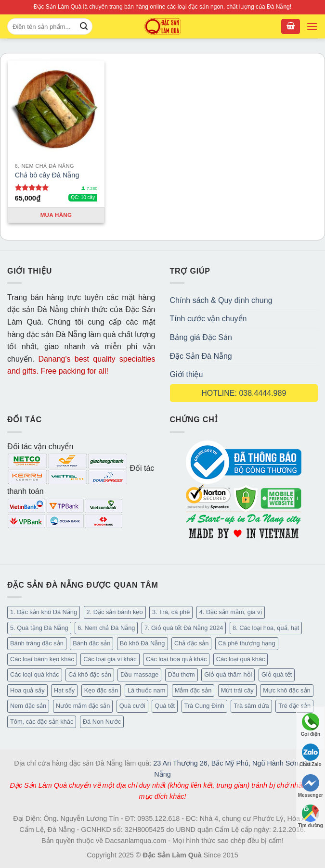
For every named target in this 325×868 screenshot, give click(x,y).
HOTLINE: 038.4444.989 (244, 393)
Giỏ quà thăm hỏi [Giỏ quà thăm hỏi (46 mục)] (228, 674)
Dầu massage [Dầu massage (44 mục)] (139, 674)
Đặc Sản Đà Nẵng (201, 356)
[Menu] (312, 26)
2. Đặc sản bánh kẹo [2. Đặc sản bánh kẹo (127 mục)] (115, 612)
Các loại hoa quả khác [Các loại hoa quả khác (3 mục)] (176, 659)
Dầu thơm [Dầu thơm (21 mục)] (182, 674)
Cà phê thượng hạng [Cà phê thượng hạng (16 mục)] (247, 643)
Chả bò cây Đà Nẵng (47, 175)
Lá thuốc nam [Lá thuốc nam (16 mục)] (146, 690)
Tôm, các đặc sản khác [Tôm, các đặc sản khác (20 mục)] (42, 722)
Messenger (311, 786)
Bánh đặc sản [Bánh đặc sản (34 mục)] (91, 643)
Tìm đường (311, 816)
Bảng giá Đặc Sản (201, 337)
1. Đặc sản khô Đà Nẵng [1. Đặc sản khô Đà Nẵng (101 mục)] (44, 612)
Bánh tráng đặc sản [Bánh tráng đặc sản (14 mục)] (37, 643)
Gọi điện (311, 725)
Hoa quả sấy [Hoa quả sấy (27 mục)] (27, 690)
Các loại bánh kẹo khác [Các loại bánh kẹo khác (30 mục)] (42, 659)
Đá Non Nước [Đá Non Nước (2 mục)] (102, 722)
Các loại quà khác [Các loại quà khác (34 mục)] (241, 659)
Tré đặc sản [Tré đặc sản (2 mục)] (294, 706)
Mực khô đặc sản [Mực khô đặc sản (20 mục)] (286, 690)
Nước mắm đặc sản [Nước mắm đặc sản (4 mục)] (83, 706)
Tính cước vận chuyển (208, 319)
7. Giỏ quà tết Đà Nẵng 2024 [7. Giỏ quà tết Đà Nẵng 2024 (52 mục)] (184, 628)
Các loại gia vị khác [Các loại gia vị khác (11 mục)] (110, 659)
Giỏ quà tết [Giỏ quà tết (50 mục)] (277, 674)
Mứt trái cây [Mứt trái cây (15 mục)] (237, 690)
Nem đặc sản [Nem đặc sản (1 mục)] (28, 706)
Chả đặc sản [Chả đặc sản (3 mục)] (192, 643)
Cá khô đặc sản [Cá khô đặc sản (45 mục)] (90, 674)
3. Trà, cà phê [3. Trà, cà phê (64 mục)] (171, 612)
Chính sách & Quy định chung (221, 300)
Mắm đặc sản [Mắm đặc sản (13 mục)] (193, 690)
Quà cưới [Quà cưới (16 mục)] (132, 706)
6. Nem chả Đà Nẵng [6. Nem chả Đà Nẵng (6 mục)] (106, 628)
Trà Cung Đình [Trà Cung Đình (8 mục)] (204, 706)
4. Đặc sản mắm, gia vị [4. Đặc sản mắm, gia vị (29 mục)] (231, 612)
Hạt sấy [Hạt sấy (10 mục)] (64, 690)
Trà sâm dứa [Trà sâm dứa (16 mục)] (251, 706)
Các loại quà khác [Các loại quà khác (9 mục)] (35, 674)
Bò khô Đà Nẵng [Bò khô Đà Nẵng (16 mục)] (143, 643)
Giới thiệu (187, 374)
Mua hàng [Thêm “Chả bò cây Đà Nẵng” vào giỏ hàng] (56, 215)
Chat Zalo (311, 755)
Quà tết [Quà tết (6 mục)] (165, 706)
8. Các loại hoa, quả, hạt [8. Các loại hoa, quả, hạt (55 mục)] (266, 628)
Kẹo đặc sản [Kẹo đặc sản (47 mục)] (101, 690)
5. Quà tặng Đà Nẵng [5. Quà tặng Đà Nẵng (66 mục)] (39, 628)
